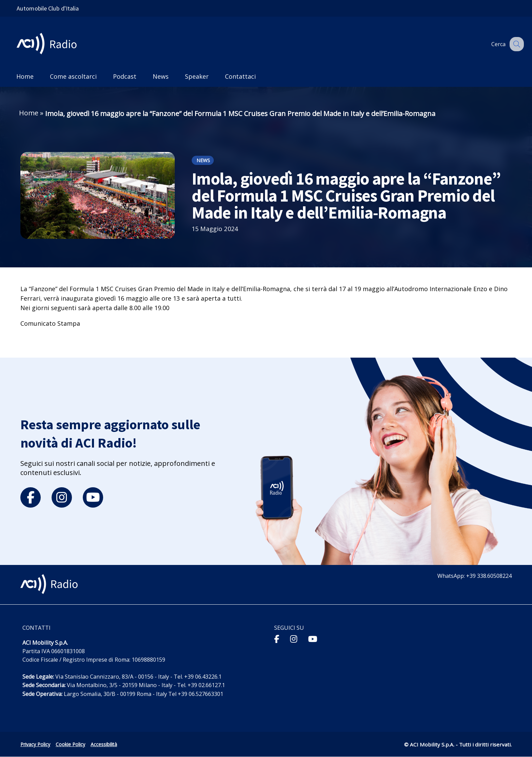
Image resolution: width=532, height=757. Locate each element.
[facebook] (31, 497)
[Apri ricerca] (516, 44)
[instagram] (62, 497)
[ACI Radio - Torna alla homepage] (49, 44)
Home (29, 113)
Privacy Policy (35, 744)
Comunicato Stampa (50, 323)
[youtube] (93, 497)
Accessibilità (104, 744)
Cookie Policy (70, 744)
